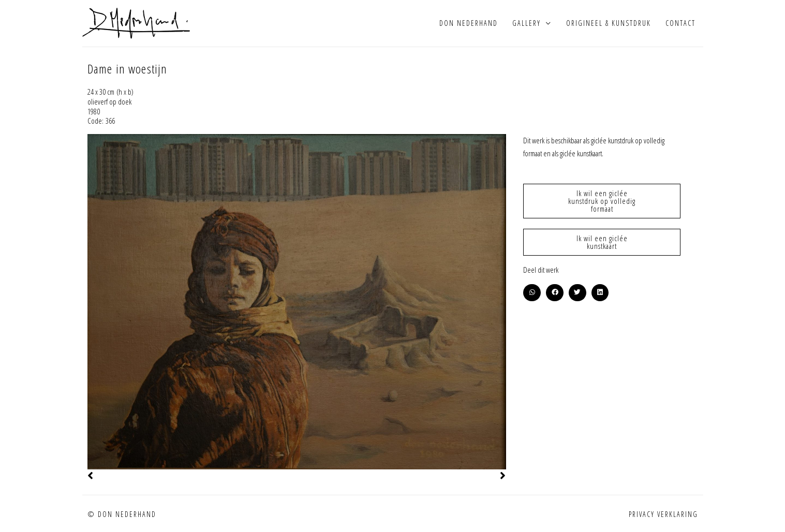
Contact (680, 23)
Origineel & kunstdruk (609, 23)
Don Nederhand (469, 23)
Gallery (527, 23)
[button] (532, 293)
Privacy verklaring (663, 514)
